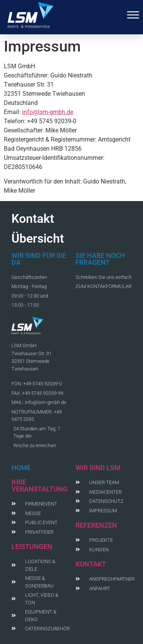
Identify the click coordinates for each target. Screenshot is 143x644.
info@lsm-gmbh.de (48, 112)
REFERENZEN (96, 525)
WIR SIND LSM (98, 468)
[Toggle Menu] (133, 15)
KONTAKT (91, 564)
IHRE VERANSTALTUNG (39, 485)
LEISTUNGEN (32, 547)
